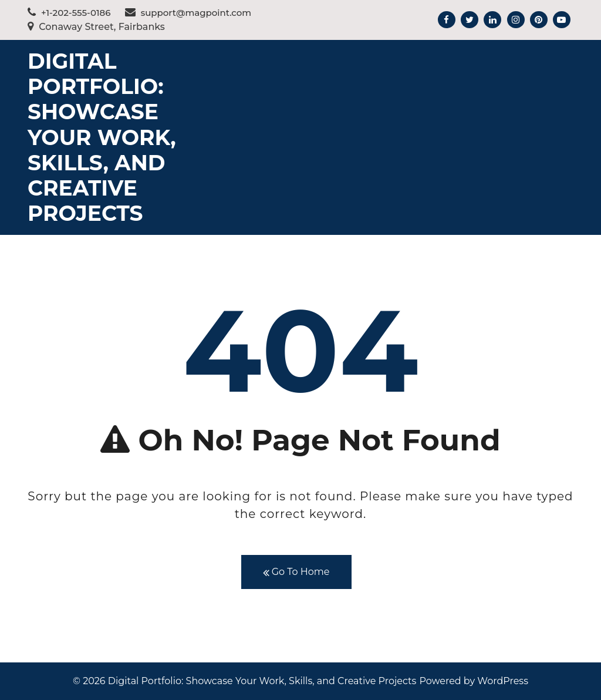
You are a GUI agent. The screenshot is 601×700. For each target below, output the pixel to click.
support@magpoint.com (188, 13)
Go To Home (296, 572)
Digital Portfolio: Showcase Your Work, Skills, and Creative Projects (102, 137)
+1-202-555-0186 (69, 13)
